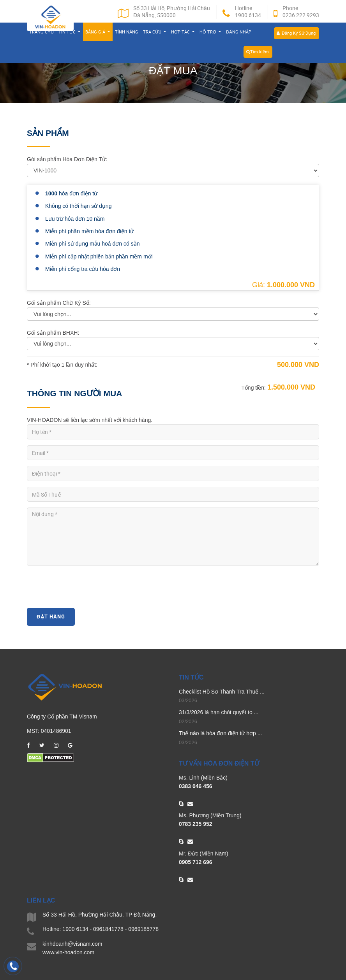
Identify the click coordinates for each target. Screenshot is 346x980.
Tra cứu (155, 33)
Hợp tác (183, 33)
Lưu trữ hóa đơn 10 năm (75, 219)
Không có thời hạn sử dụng (78, 206)
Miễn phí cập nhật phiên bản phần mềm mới (99, 256)
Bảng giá (98, 33)
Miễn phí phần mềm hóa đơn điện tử (89, 231)
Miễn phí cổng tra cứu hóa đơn (83, 269)
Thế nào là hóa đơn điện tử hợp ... (220, 733)
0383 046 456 (196, 786)
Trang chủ (41, 33)
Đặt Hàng (51, 616)
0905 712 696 (196, 862)
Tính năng (127, 33)
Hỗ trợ (210, 33)
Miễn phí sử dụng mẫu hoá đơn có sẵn (92, 244)
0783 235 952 (196, 824)
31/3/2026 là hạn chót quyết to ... (219, 712)
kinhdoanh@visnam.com (72, 944)
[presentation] (86, 587)
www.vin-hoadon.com (68, 952)
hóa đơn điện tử (71, 193)
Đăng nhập (238, 33)
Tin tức (70, 33)
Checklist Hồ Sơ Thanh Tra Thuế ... (222, 692)
